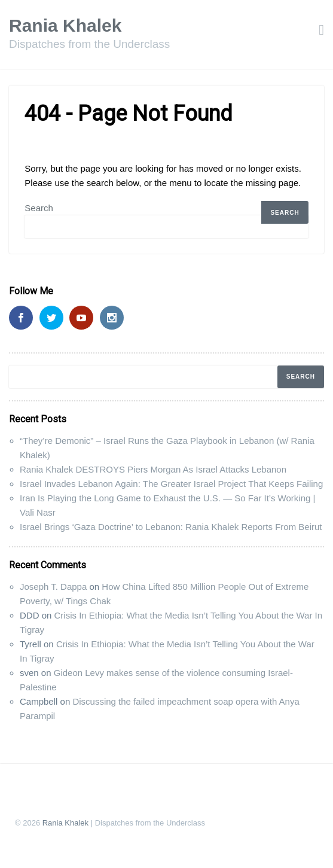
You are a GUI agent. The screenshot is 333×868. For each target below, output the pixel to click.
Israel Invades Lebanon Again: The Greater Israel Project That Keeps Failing (171, 484)
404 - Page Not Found (129, 114)
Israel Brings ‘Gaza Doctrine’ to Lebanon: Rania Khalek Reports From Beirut (171, 527)
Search (39, 208)
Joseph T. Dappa (53, 587)
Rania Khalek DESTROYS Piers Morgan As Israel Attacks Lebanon (153, 469)
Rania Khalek (65, 25)
